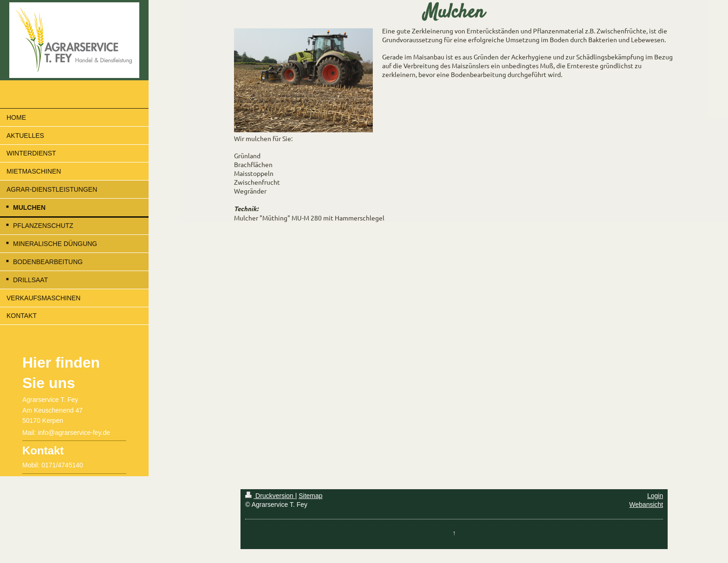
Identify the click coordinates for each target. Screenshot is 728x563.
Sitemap (310, 496)
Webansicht (646, 505)
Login (655, 496)
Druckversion (270, 496)
